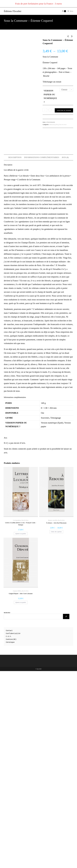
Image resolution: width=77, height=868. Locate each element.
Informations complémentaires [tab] (42, 350)
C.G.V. (9, 829)
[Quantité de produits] (48, 110)
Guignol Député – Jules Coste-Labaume (21, 786)
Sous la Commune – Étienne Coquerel (24, 24)
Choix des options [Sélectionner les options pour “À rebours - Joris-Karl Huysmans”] (56, 724)
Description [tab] (15, 350)
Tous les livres (63, 125)
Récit (57, 125)
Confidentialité (13, 826)
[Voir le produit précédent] (68, 36)
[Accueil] (4, 24)
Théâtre (19, 783)
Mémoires (52, 125)
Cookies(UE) (11, 832)
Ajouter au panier (64, 110)
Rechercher (7, 805)
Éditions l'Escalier (13, 11)
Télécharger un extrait (52, 82)
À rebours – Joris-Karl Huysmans (56, 715)
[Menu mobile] (70, 11)
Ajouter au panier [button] (21, 726)
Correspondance (17, 713)
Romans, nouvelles (53, 713)
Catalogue (10, 835)
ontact (10, 823)
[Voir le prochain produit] (72, 36)
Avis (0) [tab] (65, 350)
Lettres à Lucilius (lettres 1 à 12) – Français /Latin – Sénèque (21, 716)
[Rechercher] (66, 809)
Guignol (15, 783)
